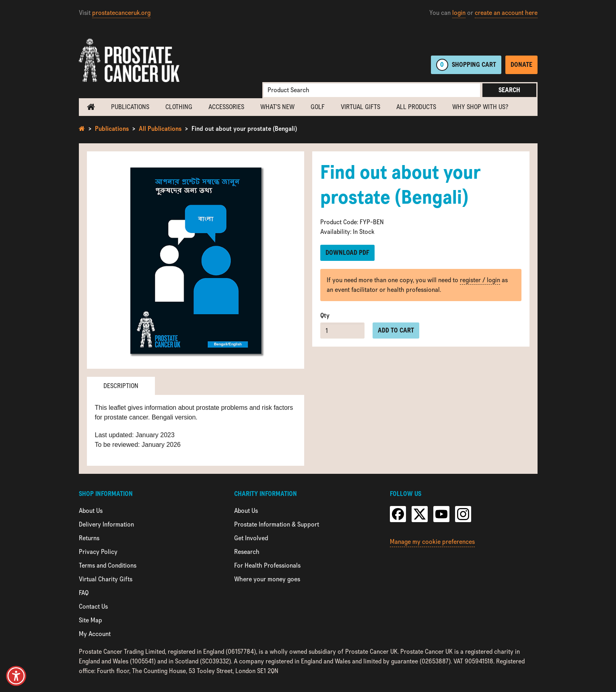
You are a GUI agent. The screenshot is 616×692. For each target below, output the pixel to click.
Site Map (91, 620)
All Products (416, 107)
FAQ (84, 593)
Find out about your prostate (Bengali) (244, 129)
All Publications (160, 129)
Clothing (179, 107)
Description (121, 386)
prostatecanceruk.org (121, 13)
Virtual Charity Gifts (106, 579)
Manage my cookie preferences (432, 542)
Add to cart (396, 330)
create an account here (506, 13)
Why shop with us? (480, 107)
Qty (325, 315)
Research (247, 552)
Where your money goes (267, 579)
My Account (95, 634)
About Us (91, 511)
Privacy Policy (98, 552)
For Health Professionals (267, 565)
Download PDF (347, 253)
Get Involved (251, 538)
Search (509, 90)
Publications (130, 107)
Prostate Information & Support (277, 524)
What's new (277, 107)
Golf (318, 107)
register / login (480, 280)
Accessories (226, 107)
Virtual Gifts (361, 107)
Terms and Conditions (108, 565)
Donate (521, 65)
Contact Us (93, 606)
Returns (89, 538)
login (459, 13)
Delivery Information (106, 524)
